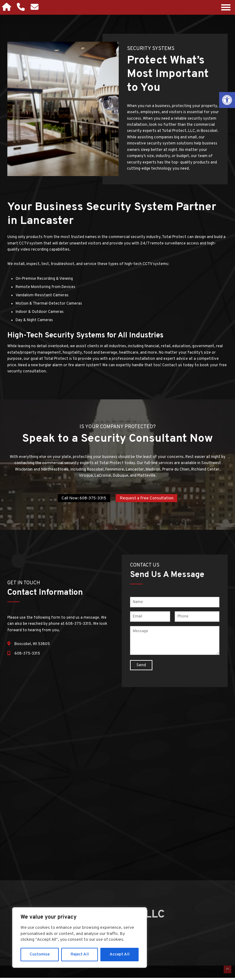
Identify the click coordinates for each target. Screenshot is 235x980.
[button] (227, 100)
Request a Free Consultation (149, 499)
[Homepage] (8, 7)
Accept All (119, 954)
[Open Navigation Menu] (226, 7)
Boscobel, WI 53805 (32, 646)
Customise (40, 954)
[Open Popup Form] (37, 7)
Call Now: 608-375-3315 (82, 499)
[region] (80, 938)
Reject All (80, 954)
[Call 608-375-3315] (23, 7)
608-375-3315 (27, 655)
